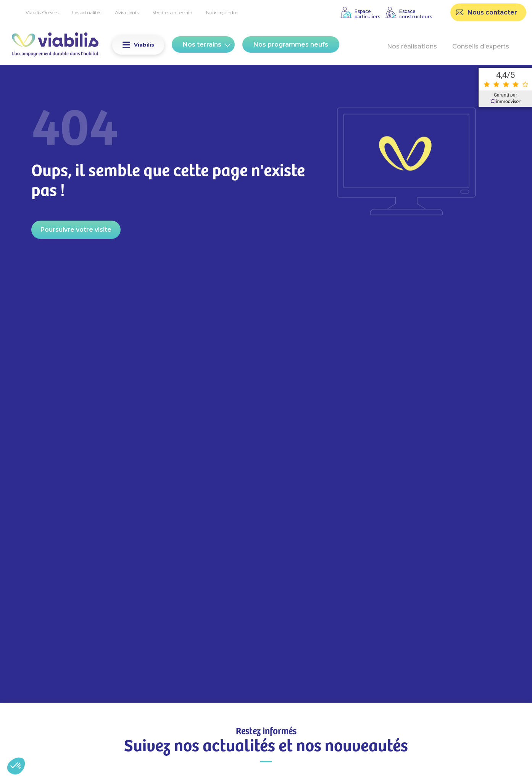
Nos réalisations (412, 46)
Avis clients (127, 12)
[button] (126, 45)
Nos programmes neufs (291, 44)
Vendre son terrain (172, 12)
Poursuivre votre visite (76, 230)
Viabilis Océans (42, 12)
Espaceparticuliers (367, 14)
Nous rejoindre (222, 12)
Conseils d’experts (481, 46)
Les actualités (87, 12)
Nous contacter (492, 12)
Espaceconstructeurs (416, 14)
